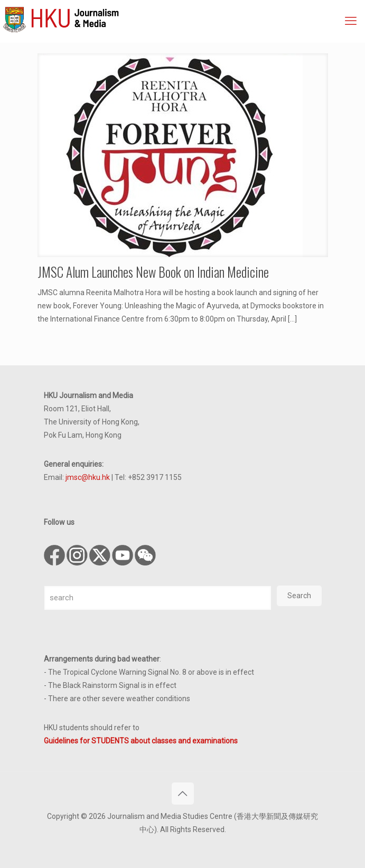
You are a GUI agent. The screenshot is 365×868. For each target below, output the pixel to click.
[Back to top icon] (183, 794)
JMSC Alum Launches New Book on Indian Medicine (153, 272)
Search (299, 596)
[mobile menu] (351, 21)
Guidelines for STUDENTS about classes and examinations (141, 741)
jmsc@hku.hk (88, 477)
